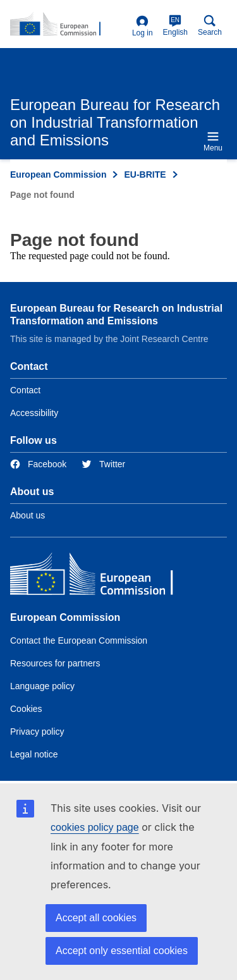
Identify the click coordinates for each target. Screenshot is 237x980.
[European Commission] (102, 577)
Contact (25, 390)
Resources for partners (55, 663)
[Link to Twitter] (103, 464)
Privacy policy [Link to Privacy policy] (37, 732)
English (175, 26)
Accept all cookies (96, 918)
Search (210, 26)
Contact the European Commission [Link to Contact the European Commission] (79, 640)
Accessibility (34, 413)
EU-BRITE (145, 175)
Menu (213, 141)
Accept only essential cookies (122, 951)
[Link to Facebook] (38, 464)
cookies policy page (95, 827)
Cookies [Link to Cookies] (26, 709)
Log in (143, 26)
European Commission (58, 175)
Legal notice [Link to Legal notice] (34, 754)
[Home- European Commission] (69, 25)
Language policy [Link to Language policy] (42, 686)
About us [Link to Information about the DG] (27, 515)
